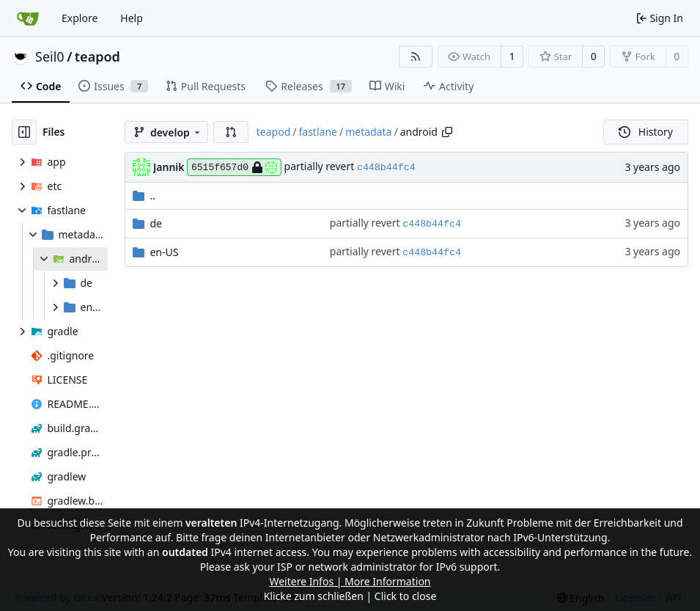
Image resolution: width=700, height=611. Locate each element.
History (646, 132)
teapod (97, 56)
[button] (231, 132)
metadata (368, 132)
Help (132, 18)
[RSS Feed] (416, 56)
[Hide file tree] (24, 132)
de (156, 223)
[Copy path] (447, 132)
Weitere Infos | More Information (350, 581)
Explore (80, 18)
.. (144, 195)
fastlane (317, 132)
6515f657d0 (234, 167)
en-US (164, 252)
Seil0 (50, 56)
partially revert (321, 166)
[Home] (28, 18)
